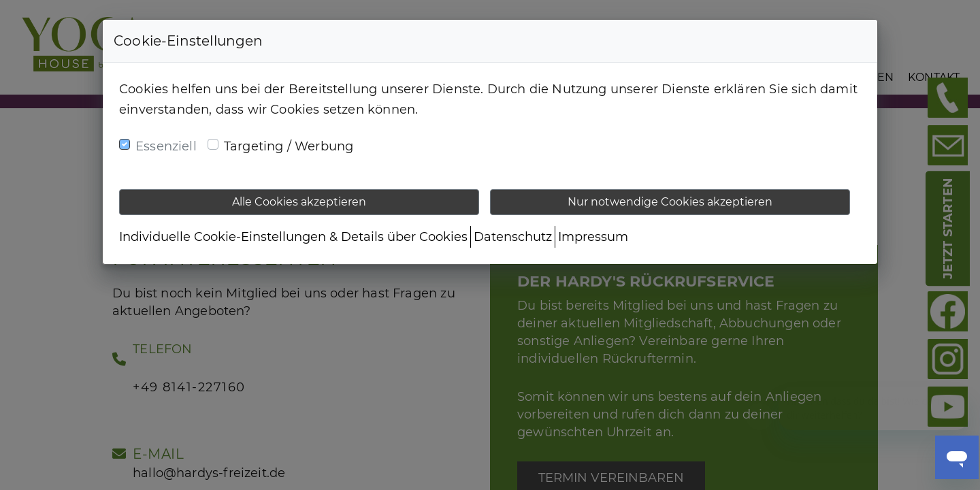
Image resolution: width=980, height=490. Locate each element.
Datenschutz (513, 237)
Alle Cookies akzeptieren (299, 202)
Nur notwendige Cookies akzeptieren (670, 202)
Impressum (593, 237)
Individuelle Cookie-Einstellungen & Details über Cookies (293, 237)
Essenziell (166, 146)
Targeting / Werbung (289, 146)
